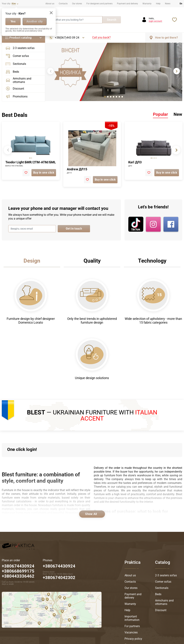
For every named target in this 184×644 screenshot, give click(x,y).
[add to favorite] (26, 173)
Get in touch (74, 229)
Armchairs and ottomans (18, 80)
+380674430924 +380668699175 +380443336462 (18, 571)
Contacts (63, 4)
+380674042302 (59, 578)
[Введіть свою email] (32, 229)
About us (50, 4)
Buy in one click (44, 173)
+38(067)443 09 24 (67, 38)
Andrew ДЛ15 (77, 169)
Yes (13, 21)
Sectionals (16, 64)
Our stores (77, 4)
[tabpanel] (114, 72)
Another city (35, 21)
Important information (132, 618)
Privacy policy (133, 639)
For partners (132, 626)
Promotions (17, 96)
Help (158, 4)
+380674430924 (59, 566)
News (168, 4)
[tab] (105, 97)
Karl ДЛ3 (135, 162)
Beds (12, 72)
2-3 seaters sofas (20, 48)
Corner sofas (17, 56)
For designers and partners (99, 4)
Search (112, 20)
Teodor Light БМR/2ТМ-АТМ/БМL (31, 162)
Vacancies (131, 632)
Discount (15, 88)
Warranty (147, 4)
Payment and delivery (127, 4)
